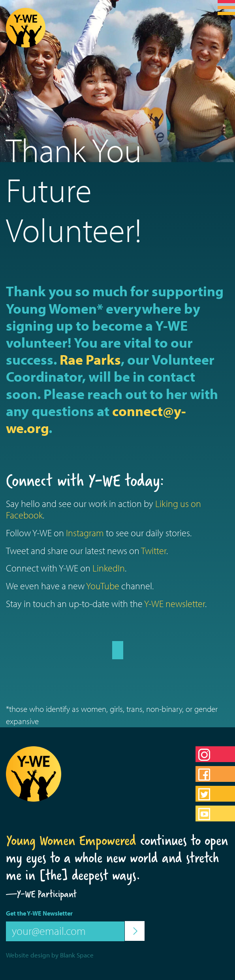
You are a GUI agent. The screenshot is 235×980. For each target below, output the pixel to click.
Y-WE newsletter (175, 604)
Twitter (154, 551)
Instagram (85, 533)
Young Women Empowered (71, 840)
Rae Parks (90, 359)
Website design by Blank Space (50, 955)
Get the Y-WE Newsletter (39, 913)
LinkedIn (109, 568)
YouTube (103, 586)
